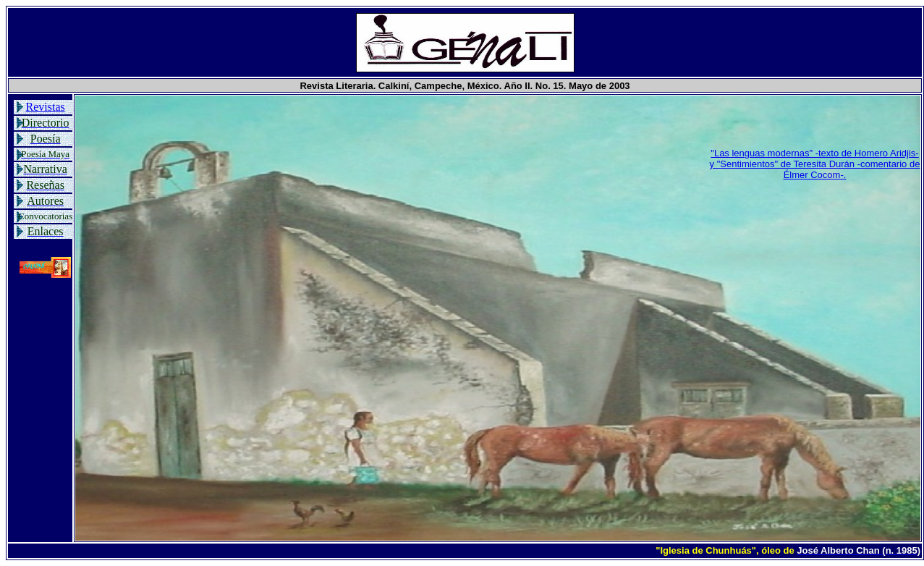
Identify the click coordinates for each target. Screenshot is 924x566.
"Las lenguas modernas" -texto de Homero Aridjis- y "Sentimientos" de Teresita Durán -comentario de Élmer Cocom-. (815, 164)
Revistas (46, 107)
